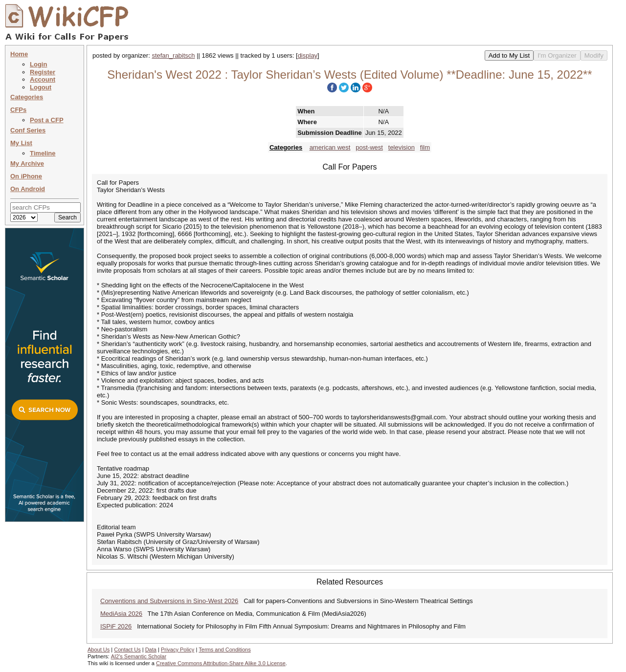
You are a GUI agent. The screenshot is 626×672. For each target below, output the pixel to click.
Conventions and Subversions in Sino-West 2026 (169, 601)
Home (19, 54)
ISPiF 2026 (116, 626)
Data (151, 650)
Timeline (43, 153)
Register (43, 72)
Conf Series (28, 130)
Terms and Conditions (224, 650)
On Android (28, 189)
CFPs (18, 110)
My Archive (27, 163)
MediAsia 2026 (121, 614)
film (425, 147)
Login (38, 64)
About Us (99, 650)
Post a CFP (47, 120)
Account (43, 79)
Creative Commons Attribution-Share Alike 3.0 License (221, 663)
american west (330, 147)
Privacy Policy (178, 650)
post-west (369, 147)
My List (21, 143)
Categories (27, 97)
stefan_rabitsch (173, 55)
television (402, 147)
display (308, 55)
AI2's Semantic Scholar (139, 656)
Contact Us (127, 650)
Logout (41, 87)
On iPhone (26, 176)
